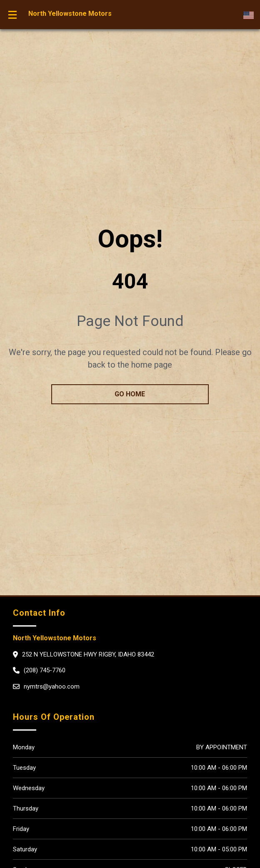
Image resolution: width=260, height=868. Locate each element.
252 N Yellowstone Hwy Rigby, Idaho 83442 (88, 654)
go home (130, 394)
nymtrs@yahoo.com (52, 686)
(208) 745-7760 (45, 670)
